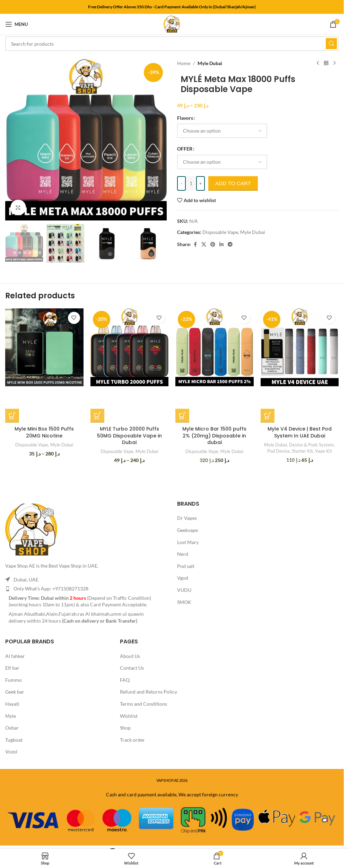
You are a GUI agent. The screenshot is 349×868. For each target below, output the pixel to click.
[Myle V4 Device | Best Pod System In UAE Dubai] (300, 347)
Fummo (14, 680)
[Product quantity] (191, 183)
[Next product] (334, 63)
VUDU (184, 590)
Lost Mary (188, 542)
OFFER (185, 149)
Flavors (185, 118)
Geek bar (15, 692)
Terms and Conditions (143, 704)
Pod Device (278, 451)
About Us (130, 656)
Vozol (11, 752)
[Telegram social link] (230, 245)
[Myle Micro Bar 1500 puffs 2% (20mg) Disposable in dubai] (215, 347)
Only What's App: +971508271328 (51, 589)
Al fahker (15, 656)
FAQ (125, 680)
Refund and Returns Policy (149, 692)
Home (184, 63)
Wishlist (129, 716)
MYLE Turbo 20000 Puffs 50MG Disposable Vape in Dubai (129, 436)
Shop (125, 728)
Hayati (12, 704)
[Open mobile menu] (16, 24)
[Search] (172, 44)
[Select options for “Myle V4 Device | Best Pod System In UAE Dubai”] (268, 416)
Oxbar (12, 728)
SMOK (184, 602)
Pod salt (186, 566)
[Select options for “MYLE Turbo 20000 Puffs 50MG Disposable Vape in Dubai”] (97, 416)
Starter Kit (302, 451)
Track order (132, 740)
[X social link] (204, 245)
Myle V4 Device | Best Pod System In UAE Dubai (300, 432)
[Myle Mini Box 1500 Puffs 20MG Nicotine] (44, 347)
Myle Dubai (210, 63)
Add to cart (236, 183)
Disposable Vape (220, 232)
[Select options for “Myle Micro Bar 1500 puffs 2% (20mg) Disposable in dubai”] (182, 416)
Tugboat (14, 740)
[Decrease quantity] (181, 183)
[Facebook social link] (195, 245)
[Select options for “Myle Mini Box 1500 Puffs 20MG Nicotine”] (12, 416)
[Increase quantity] (200, 183)
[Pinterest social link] (213, 245)
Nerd (183, 554)
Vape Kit (324, 451)
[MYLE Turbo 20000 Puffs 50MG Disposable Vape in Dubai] (130, 347)
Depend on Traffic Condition (119, 598)
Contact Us (132, 668)
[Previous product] (318, 63)
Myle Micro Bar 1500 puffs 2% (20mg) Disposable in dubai (214, 436)
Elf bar (12, 668)
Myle (11, 716)
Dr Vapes (187, 518)
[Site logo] (172, 24)
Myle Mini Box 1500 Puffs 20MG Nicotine (44, 432)
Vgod (183, 578)
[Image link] (31, 529)
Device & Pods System (311, 445)
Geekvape (187, 530)
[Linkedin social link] (221, 245)
